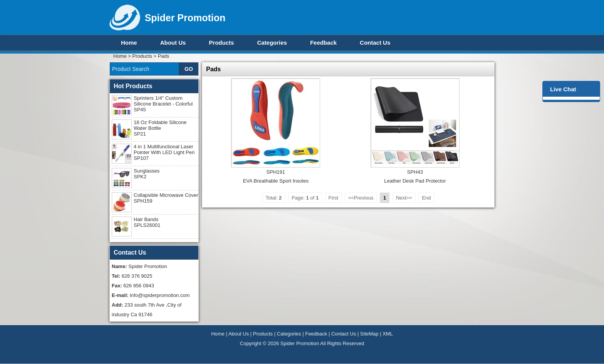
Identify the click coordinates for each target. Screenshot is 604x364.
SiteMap (369, 334)
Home (129, 43)
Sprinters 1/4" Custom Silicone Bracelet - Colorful (163, 104)
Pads (164, 56)
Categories (272, 43)
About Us (173, 43)
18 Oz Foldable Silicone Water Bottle (160, 128)
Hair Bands (147, 222)
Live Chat (563, 89)
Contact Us (375, 43)
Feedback (323, 43)
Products (221, 43)
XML (388, 334)
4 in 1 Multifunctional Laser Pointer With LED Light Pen (164, 152)
